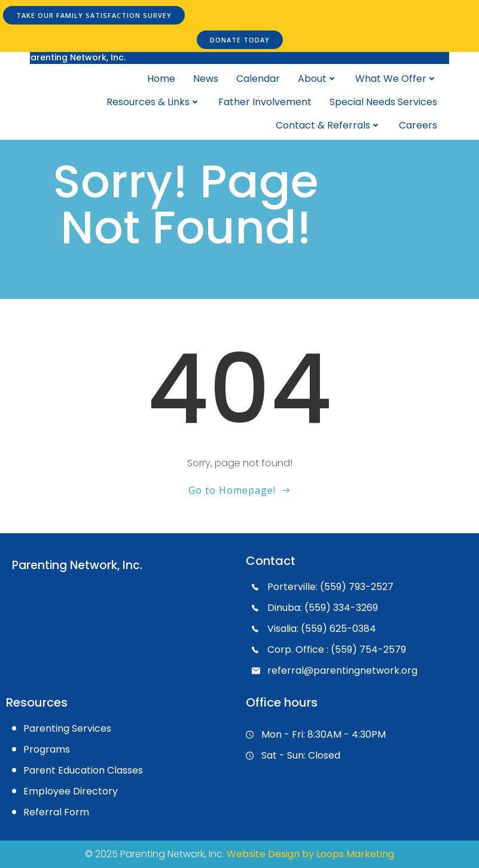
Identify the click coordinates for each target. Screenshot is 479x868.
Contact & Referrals (328, 125)
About (318, 79)
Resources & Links (153, 102)
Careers (418, 125)
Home (161, 79)
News (206, 79)
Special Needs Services (383, 102)
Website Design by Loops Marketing (310, 854)
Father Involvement (265, 102)
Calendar (258, 79)
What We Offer (396, 79)
